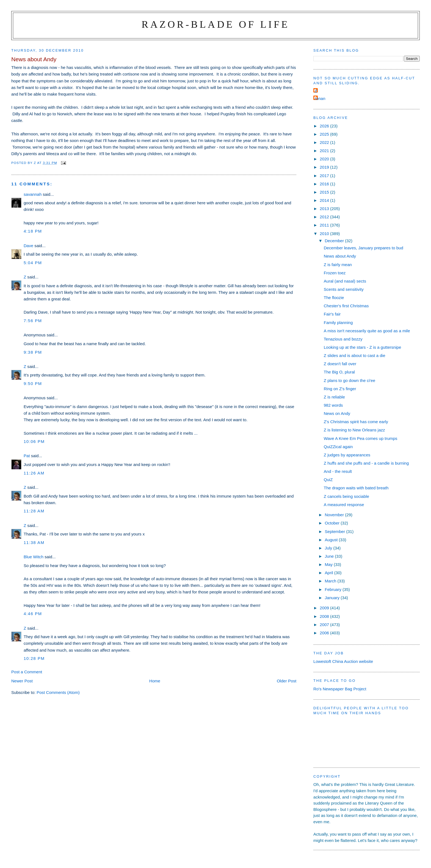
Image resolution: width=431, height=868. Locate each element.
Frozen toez (335, 273)
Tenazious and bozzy (343, 339)
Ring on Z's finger (340, 389)
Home (155, 681)
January (333, 598)
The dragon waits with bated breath (356, 488)
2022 (325, 142)
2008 (325, 616)
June (330, 556)
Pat (27, 456)
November (335, 515)
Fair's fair (332, 314)
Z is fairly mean (338, 265)
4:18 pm (33, 231)
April (329, 573)
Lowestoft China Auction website (343, 661)
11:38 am (34, 542)
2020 (325, 159)
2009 (325, 608)
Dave (28, 246)
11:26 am (34, 473)
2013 (325, 209)
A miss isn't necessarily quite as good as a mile (367, 331)
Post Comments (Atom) (58, 692)
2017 (325, 176)
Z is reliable (334, 397)
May (329, 564)
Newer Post (22, 681)
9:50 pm (33, 383)
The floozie (334, 298)
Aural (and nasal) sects (345, 281)
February (334, 589)
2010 (325, 234)
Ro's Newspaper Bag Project (340, 689)
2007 (325, 625)
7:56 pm (33, 321)
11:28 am (34, 511)
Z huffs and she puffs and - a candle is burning (366, 463)
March (331, 581)
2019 (325, 167)
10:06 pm (34, 441)
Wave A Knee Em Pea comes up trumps (361, 438)
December (335, 241)
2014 (325, 200)
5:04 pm (33, 263)
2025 (325, 134)
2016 (325, 184)
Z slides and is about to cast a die (355, 355)
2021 (325, 151)
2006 (325, 633)
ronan (320, 98)
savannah (33, 194)
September (335, 531)
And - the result (338, 471)
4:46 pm (33, 614)
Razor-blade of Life (215, 24)
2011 (325, 225)
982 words (333, 405)
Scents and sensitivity (344, 289)
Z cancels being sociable (346, 496)
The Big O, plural (339, 372)
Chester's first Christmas (346, 306)
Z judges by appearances (347, 455)
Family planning (338, 323)
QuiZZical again (338, 447)
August (332, 540)
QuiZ (328, 480)
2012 (325, 217)
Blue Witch (34, 557)
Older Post (287, 681)
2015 (325, 192)
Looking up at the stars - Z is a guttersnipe (363, 347)
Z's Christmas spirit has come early (356, 422)
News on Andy (337, 413)
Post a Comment (27, 672)
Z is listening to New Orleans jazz (354, 430)
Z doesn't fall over (340, 364)
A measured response (344, 505)
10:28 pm (34, 658)
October (333, 523)
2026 (325, 126)
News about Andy (340, 256)
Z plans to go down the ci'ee (350, 380)
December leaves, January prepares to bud (364, 248)
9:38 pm (33, 352)
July (329, 548)
